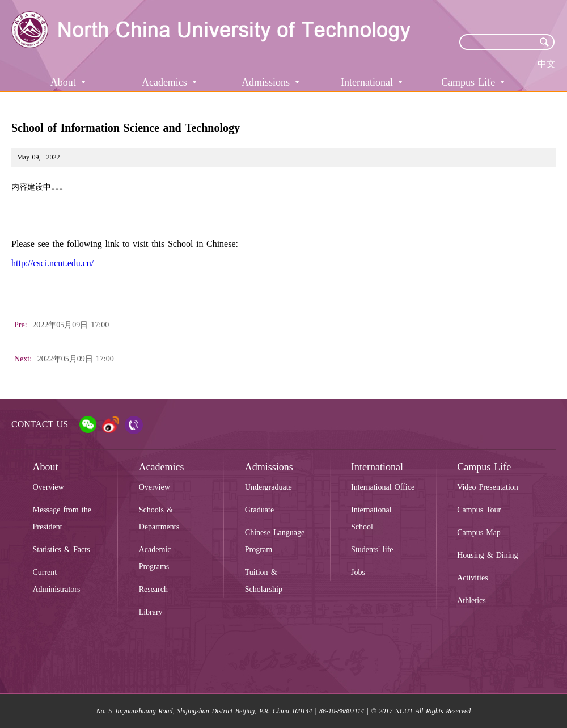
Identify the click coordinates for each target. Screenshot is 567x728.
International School (371, 518)
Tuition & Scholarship (264, 581)
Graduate (259, 510)
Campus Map (479, 533)
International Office (383, 487)
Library (151, 612)
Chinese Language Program (275, 541)
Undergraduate (268, 487)
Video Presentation (488, 487)
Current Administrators (56, 581)
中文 (547, 64)
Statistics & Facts (61, 550)
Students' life (372, 550)
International (371, 82)
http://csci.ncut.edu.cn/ (52, 263)
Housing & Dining (487, 555)
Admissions (270, 82)
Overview (48, 487)
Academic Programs (155, 558)
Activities (472, 578)
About (68, 82)
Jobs (358, 572)
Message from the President (62, 518)
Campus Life (473, 82)
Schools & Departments (159, 518)
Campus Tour (479, 510)
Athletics (471, 601)
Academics (169, 82)
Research (153, 589)
